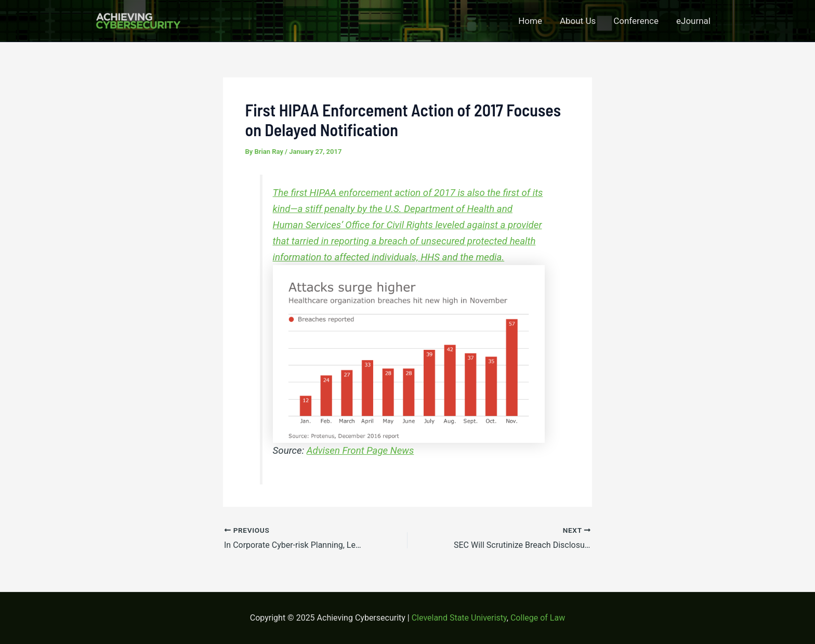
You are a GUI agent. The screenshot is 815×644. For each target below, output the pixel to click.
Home (530, 21)
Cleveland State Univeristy (459, 618)
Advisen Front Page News (360, 451)
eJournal (693, 21)
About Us (578, 21)
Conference (636, 21)
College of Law (538, 618)
